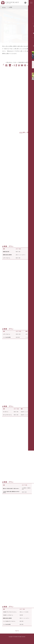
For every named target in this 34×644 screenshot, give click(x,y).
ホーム (4, 7)
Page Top (17, 631)
